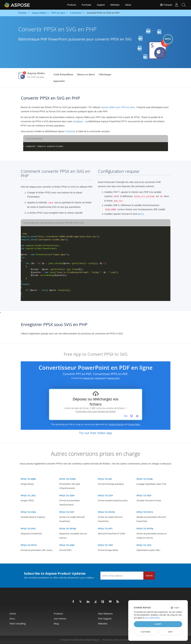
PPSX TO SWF (67, 545)
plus (140, 214)
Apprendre (59, 81)
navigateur (78, 121)
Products (72, 5)
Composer (70, 131)
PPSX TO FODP (68, 479)
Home (13, 614)
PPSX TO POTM (106, 512)
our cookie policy (152, 618)
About (128, 5)
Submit (149, 576)
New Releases (105, 614)
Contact (128, 640)
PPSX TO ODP (67, 496)
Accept (158, 624)
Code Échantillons (64, 75)
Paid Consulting (18, 624)
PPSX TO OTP (105, 496)
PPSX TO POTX (145, 512)
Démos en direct (86, 75)
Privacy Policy (108, 640)
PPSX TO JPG (28, 496)
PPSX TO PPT (105, 529)
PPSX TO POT (67, 512)
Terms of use (119, 640)
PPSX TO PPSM (68, 529)
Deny (170, 632)
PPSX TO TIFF (106, 545)
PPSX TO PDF (144, 496)
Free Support (105, 619)
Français (164, 5)
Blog (56, 624)
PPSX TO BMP (28, 479)
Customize (146, 632)
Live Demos (60, 619)
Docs (12, 619)
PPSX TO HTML (145, 479)
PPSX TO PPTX (29, 545)
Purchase (86, 5)
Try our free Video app (96, 433)
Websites (115, 5)
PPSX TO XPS (144, 545)
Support (101, 5)
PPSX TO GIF (105, 479)
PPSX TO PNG (28, 512)
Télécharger (105, 75)
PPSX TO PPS (28, 529)
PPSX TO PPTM (145, 529)
